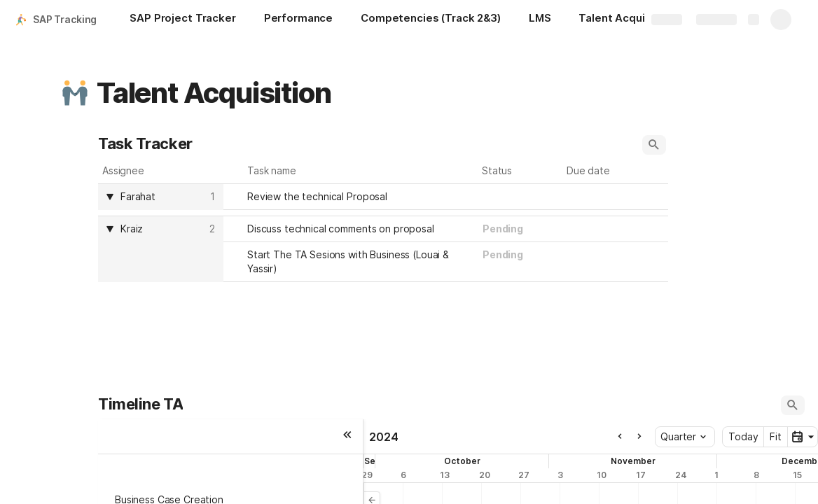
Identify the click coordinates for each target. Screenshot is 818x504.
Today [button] (743, 436)
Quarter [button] (683, 436)
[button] (75, 93)
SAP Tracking (65, 19)
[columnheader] (161, 197)
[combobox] (521, 197)
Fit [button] (776, 436)
